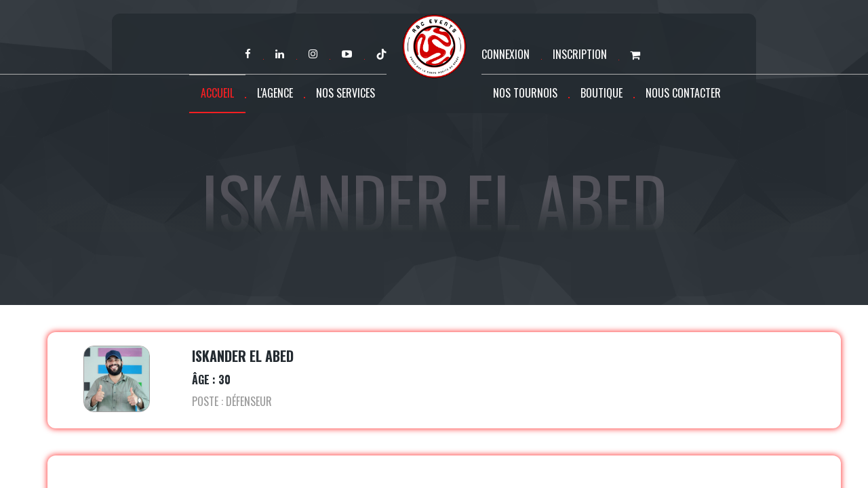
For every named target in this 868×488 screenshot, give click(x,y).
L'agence (275, 93)
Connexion (506, 54)
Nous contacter (683, 93)
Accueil (217, 93)
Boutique (601, 93)
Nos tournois (525, 93)
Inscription (580, 54)
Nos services (346, 93)
